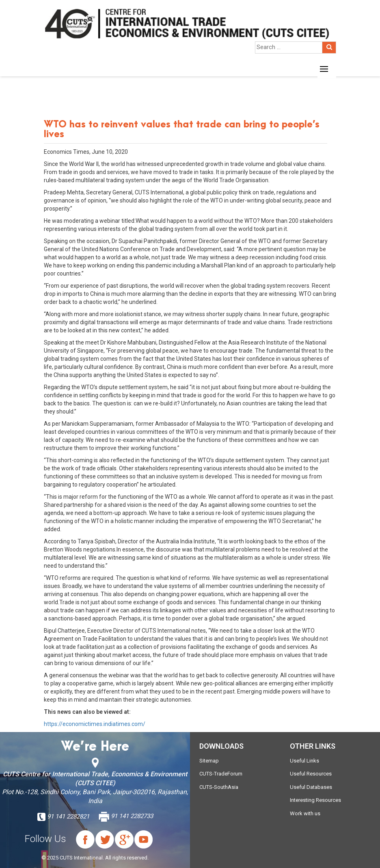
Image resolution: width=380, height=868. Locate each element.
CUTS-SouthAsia (219, 787)
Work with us (305, 813)
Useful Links (304, 761)
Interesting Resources (315, 800)
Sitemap (209, 761)
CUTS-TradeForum (221, 774)
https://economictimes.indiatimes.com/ (95, 724)
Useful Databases (311, 787)
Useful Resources (311, 774)
